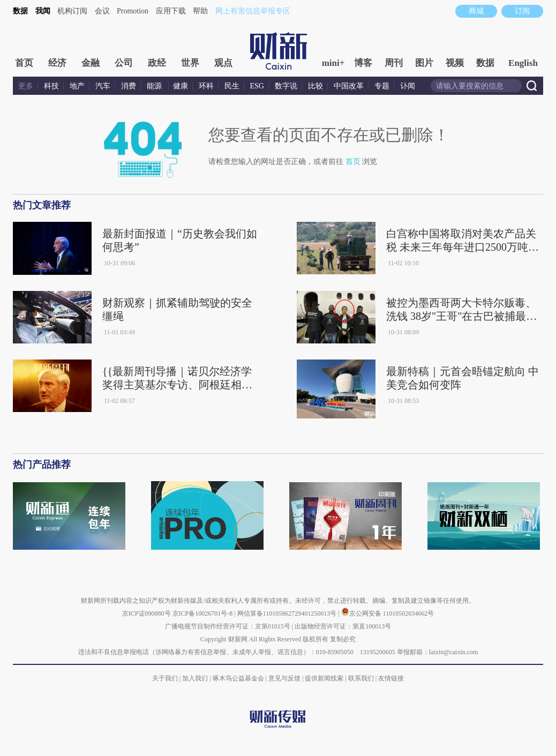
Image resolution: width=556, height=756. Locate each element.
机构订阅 (72, 11)
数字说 (286, 86)
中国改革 (349, 86)
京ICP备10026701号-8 (204, 613)
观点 (223, 63)
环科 (206, 86)
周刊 (394, 63)
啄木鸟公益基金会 (239, 678)
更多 (26, 86)
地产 (77, 86)
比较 (315, 86)
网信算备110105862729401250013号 (288, 613)
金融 (91, 63)
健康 (181, 86)
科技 (51, 86)
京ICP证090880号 (146, 613)
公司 (124, 63)
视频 (455, 63)
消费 (129, 86)
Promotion (133, 11)
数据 (20, 11)
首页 (24, 63)
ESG (257, 86)
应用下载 (171, 11)
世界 (190, 63)
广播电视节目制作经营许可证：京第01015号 (228, 626)
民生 (232, 86)
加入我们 (195, 678)
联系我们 (361, 678)
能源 (155, 86)
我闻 (43, 11)
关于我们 (165, 678)
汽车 (103, 86)
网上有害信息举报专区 (253, 11)
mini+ (333, 63)
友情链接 (391, 678)
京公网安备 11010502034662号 (388, 613)
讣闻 (408, 86)
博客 (363, 63)
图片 (424, 63)
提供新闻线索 (324, 678)
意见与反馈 (284, 678)
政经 (157, 63)
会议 (102, 11)
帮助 (200, 11)
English (523, 63)
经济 (57, 63)
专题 (382, 86)
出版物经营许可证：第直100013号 (343, 626)
